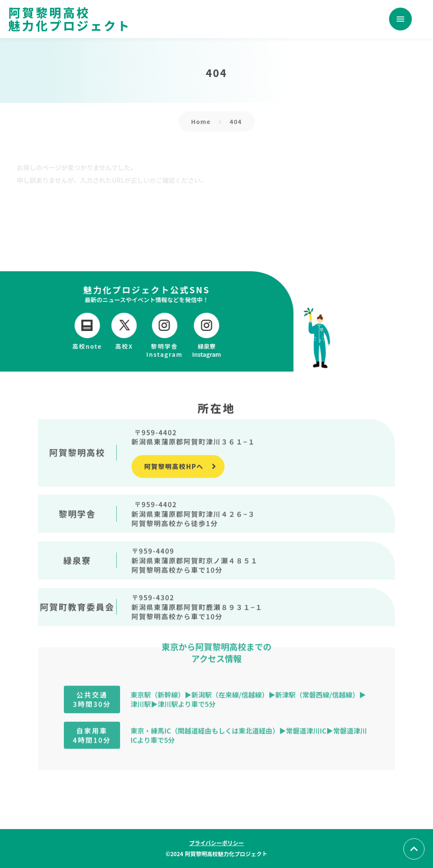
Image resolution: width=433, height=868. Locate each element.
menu (400, 19)
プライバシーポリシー (216, 843)
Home (201, 121)
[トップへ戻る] (414, 849)
